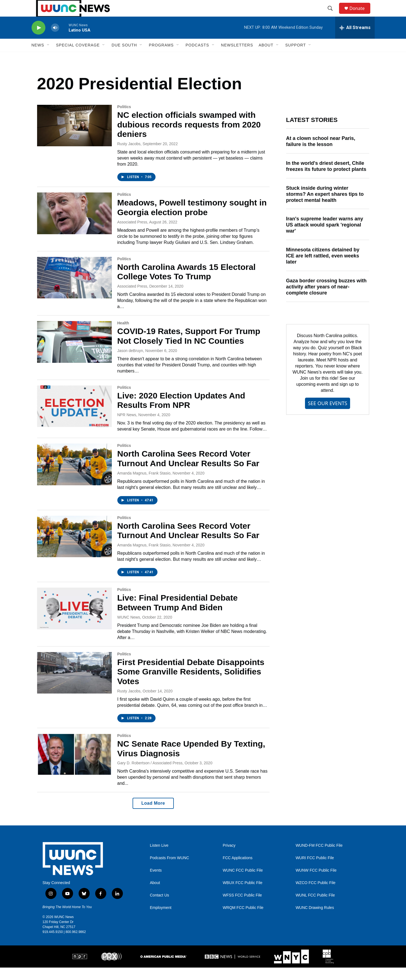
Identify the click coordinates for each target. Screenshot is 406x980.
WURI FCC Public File (315, 870)
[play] (38, 40)
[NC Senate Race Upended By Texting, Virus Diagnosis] (74, 767)
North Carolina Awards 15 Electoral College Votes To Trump (187, 284)
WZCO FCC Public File (316, 895)
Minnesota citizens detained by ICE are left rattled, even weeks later (323, 268)
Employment (161, 920)
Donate (361, 15)
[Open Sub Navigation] (48, 58)
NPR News (127, 427)
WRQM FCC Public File (243, 920)
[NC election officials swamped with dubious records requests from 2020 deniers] (74, 138)
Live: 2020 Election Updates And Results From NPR (181, 413)
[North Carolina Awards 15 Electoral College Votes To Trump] (74, 290)
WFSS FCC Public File (242, 908)
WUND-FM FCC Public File (319, 858)
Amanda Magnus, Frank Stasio (144, 486)
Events (156, 883)
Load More (153, 816)
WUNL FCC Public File (315, 908)
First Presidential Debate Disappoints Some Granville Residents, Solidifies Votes (191, 684)
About (155, 895)
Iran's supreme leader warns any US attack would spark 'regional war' (325, 237)
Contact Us (160, 908)
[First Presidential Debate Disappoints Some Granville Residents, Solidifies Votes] (74, 685)
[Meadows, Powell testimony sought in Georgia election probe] (74, 226)
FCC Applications (238, 870)
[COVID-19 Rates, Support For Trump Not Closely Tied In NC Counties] (74, 354)
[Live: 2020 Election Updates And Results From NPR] (74, 419)
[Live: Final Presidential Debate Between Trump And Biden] (74, 621)
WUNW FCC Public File (316, 883)
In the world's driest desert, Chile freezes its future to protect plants (326, 179)
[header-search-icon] (333, 15)
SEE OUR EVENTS (327, 416)
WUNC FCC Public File (243, 883)
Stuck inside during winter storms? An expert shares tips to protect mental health (325, 207)
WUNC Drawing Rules (315, 920)
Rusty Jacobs (129, 156)
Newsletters (237, 58)
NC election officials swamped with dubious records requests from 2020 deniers (189, 137)
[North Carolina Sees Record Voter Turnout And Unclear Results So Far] (74, 477)
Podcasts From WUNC (170, 870)
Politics (124, 119)
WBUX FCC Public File (243, 895)
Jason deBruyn (130, 363)
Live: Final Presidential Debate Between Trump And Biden (178, 615)
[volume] (55, 40)
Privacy (229, 858)
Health (123, 335)
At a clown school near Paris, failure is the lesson (321, 154)
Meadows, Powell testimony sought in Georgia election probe (192, 220)
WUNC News (129, 630)
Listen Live (159, 858)
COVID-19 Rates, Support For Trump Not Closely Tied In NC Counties (189, 348)
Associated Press (132, 234)
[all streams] (355, 40)
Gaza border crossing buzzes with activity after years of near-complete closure (326, 299)
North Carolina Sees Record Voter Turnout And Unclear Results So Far (188, 471)
